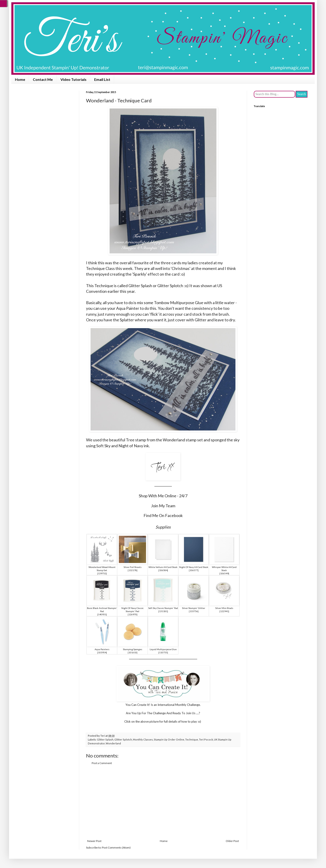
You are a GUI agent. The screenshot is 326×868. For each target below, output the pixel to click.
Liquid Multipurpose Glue (163, 649)
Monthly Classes (143, 739)
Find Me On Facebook (163, 515)
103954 (102, 652)
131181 (163, 611)
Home (20, 79)
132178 (133, 570)
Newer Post (94, 841)
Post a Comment (102, 763)
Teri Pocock (206, 739)
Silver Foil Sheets (133, 567)
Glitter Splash (105, 739)
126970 (133, 614)
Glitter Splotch (123, 739)
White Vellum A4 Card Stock (163, 567)
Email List (102, 79)
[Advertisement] (163, 802)
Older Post (232, 841)
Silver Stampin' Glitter (194, 608)
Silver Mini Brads (224, 608)
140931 (102, 614)
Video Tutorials (73, 79)
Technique (192, 739)
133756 (194, 611)
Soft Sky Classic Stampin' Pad (163, 608)
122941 (224, 611)
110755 (163, 652)
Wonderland (113, 743)
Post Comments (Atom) (116, 848)
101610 (133, 652)
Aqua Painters (102, 649)
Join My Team (163, 506)
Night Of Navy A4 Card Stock (194, 567)
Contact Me (43, 79)
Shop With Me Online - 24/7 (163, 496)
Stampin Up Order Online (169, 739)
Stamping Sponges (133, 649)
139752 (102, 573)
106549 (224, 573)
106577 (194, 570)
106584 (163, 570)
